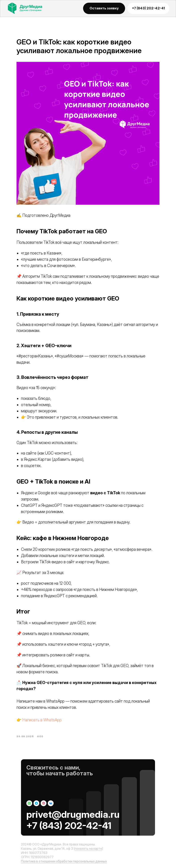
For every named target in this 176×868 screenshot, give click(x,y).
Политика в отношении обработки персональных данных (64, 861)
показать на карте (88, 848)
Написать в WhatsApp (42, 720)
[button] (104, 8)
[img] (29, 8)
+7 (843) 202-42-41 (69, 825)
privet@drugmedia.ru (73, 814)
